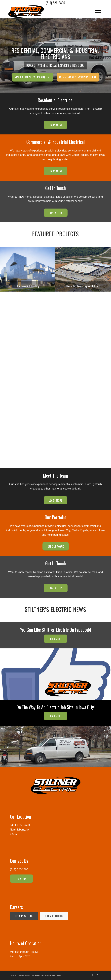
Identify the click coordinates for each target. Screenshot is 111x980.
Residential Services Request (33, 77)
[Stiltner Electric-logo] (46, 12)
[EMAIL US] (21, 879)
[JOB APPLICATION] (54, 916)
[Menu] (96, 12)
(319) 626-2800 (19, 869)
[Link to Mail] (97, 975)
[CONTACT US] (56, 213)
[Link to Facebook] (92, 975)
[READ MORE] (55, 639)
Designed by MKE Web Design (49, 975)
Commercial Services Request (78, 77)
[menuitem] (96, 12)
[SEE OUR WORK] (56, 546)
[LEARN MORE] (55, 125)
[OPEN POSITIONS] (24, 916)
